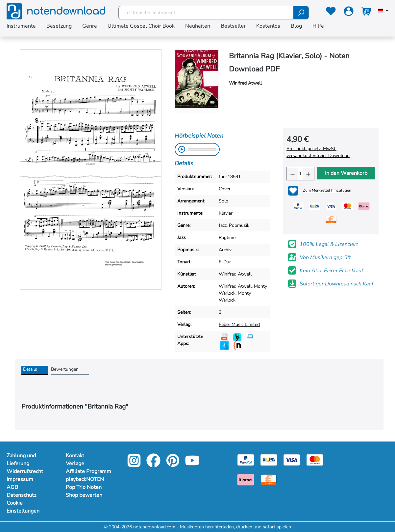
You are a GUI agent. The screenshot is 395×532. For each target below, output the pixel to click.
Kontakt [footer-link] (75, 456)
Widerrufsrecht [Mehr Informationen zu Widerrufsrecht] (25, 471)
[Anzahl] (300, 174)
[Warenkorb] (366, 13)
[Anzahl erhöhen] (309, 174)
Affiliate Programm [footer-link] (88, 471)
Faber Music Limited (239, 324)
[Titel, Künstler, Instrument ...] (206, 13)
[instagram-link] (135, 465)
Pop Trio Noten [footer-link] (84, 487)
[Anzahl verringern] (292, 174)
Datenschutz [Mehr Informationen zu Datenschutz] (21, 495)
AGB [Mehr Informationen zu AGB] (12, 487)
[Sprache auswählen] (383, 11)
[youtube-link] (192, 465)
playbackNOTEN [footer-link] (85, 479)
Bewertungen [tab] (65, 369)
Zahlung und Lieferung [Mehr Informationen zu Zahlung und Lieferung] (21, 460)
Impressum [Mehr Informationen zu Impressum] (20, 479)
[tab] (35, 370)
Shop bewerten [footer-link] (84, 495)
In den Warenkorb (346, 173)
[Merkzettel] (331, 13)
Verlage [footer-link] (75, 464)
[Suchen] (301, 13)
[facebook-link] (154, 465)
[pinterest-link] (173, 465)
